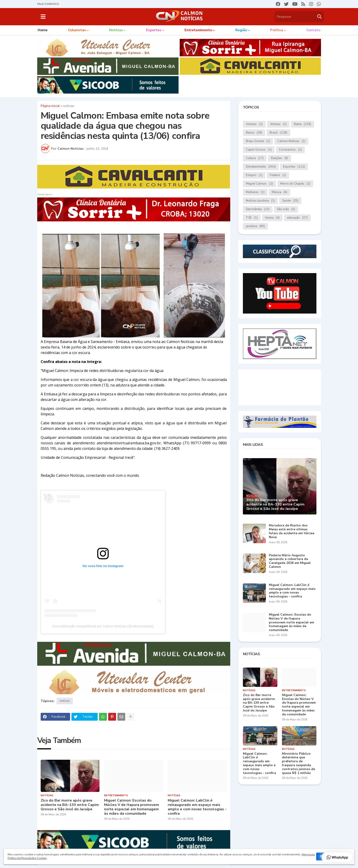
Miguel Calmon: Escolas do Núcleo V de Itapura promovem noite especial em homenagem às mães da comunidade (132, 807)
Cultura (255, 158)
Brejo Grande (258, 141)
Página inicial (50, 106)
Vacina (272, 218)
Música (280, 192)
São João (286, 209)
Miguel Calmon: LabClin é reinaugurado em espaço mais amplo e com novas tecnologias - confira (197, 807)
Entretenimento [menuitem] (198, 30)
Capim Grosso (259, 150)
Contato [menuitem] (313, 30)
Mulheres (255, 192)
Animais (254, 124)
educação (297, 218)
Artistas (278, 124)
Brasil (278, 133)
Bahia (303, 124)
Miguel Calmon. (259, 184)
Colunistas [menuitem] (77, 30)
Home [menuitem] (43, 30)
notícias (69, 106)
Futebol (278, 175)
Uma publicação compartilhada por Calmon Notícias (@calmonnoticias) (103, 626)
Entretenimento (261, 167)
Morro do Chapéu (295, 184)
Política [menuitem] (277, 30)
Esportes (294, 167)
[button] (43, 17)
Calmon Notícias (291, 141)
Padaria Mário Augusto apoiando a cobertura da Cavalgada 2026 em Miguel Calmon (290, 561)
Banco (254, 133)
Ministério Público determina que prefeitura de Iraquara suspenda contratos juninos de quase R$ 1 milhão (298, 764)
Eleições (280, 158)
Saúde (290, 201)
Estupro (254, 175)
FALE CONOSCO (48, 4)
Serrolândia (258, 209)
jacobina (255, 226)
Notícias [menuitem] (116, 30)
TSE (252, 218)
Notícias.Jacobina (260, 201)
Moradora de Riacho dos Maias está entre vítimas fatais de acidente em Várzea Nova (292, 531)
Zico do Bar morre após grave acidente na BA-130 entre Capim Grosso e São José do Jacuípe (70, 805)
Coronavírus (290, 150)
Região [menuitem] (241, 30)
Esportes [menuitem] (154, 30)
